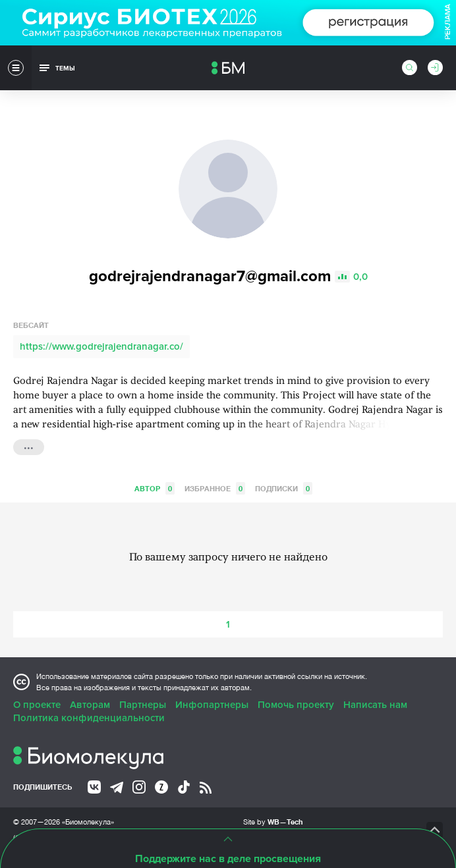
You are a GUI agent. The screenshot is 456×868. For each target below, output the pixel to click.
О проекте (37, 705)
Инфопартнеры (212, 705)
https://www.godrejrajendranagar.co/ (101, 346)
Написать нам (375, 705)
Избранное (215, 488)
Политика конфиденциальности (89, 718)
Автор (155, 488)
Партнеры (143, 705)
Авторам (90, 705)
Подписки (284, 488)
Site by (273, 822)
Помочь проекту (296, 705)
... (29, 446)
